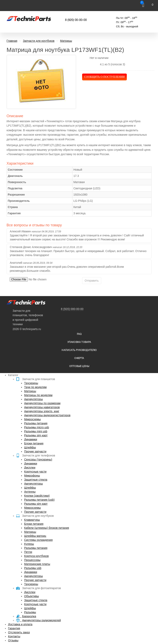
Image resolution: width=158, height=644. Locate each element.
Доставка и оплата (20, 624)
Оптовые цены (79, 366)
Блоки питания (34, 443)
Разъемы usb (33, 568)
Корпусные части (35, 472)
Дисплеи (30, 468)
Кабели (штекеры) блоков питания (47, 528)
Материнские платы (37, 564)
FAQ (79, 334)
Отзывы (13, 640)
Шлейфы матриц (35, 536)
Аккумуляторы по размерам (42, 403)
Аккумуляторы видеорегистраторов (47, 415)
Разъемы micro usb (37, 427)
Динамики (31, 439)
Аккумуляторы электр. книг (42, 411)
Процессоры (32, 560)
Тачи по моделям (35, 387)
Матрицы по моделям (38, 395)
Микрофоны (32, 476)
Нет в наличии (99, 58)
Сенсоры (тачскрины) (38, 459)
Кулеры (29, 544)
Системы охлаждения (38, 540)
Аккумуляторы (34, 399)
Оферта (79, 358)
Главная (12, 41)
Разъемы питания (36, 423)
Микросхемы (33, 419)
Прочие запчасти (35, 451)
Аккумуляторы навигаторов (42, 407)
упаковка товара (79, 342)
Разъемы (30, 612)
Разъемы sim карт (36, 435)
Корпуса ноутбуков (36, 556)
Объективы (31, 596)
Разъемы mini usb (36, 431)
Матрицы (30, 391)
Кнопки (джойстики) (37, 496)
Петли (28, 552)
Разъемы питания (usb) (39, 500)
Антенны (30, 492)
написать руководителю (79, 350)
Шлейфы (30, 447)
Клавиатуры (32, 520)
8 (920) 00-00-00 (76, 20)
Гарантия (14, 628)
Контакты (14, 636)
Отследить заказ (19, 632)
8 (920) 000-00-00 (72, 309)
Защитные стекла (36, 480)
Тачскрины (31, 383)
